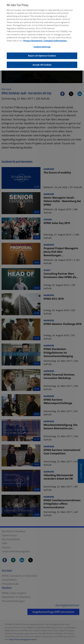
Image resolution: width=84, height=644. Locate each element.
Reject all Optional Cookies (42, 54)
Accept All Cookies (42, 63)
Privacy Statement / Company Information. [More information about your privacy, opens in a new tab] (45, 39)
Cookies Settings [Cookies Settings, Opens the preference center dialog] (42, 45)
